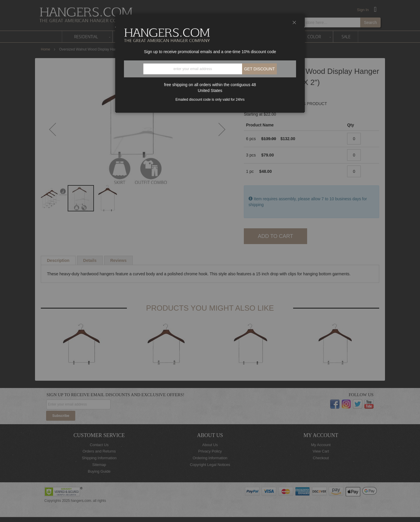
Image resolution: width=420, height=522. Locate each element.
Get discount (260, 69)
